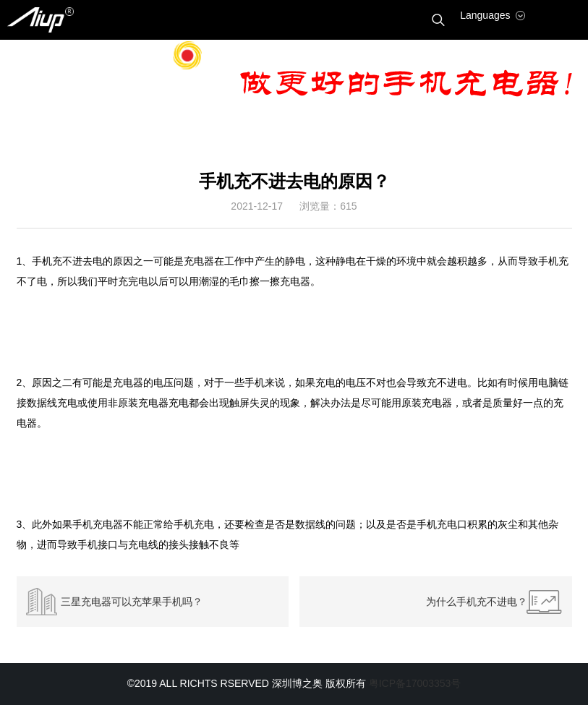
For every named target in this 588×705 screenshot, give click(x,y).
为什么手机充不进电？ (477, 602)
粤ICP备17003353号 (415, 683)
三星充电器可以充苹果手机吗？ (132, 602)
